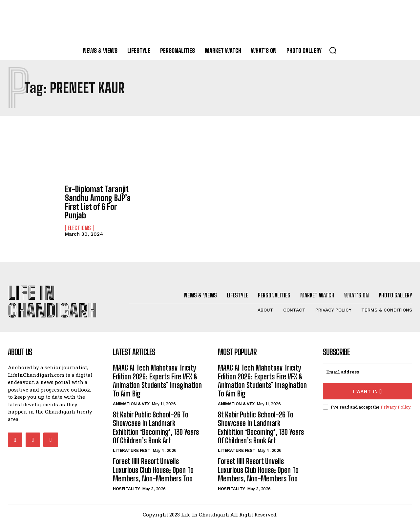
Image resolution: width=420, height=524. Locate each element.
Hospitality (126, 489)
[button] (333, 50)
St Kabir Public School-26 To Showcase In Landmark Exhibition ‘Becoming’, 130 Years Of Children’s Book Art (156, 428)
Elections (79, 228)
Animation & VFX (131, 404)
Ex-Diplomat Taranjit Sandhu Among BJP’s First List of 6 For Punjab (98, 202)
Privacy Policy (396, 407)
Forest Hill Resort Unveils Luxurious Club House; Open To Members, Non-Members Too (153, 470)
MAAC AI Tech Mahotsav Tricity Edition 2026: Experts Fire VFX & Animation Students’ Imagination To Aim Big (157, 381)
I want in (368, 391)
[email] (367, 372)
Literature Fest (132, 451)
